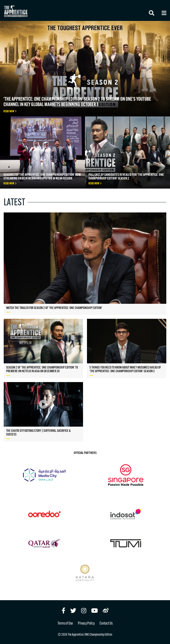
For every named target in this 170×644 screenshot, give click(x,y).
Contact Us (106, 624)
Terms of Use (65, 624)
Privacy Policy (86, 624)
